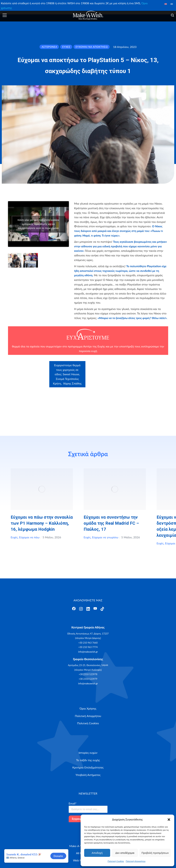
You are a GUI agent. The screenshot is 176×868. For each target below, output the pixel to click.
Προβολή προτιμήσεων (155, 853)
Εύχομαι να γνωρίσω (105, 537)
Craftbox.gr (151, 368)
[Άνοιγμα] (5, 15)
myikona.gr (140, 386)
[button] (169, 820)
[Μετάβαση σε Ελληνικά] (172, 4)
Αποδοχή (97, 853)
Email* (73, 803)
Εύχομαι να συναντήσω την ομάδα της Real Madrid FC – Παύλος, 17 (111, 523)
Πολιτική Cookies (116, 861)
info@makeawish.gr (88, 652)
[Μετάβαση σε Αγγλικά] (166, 4)
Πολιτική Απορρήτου (136, 861)
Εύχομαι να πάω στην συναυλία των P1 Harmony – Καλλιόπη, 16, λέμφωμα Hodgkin (42, 523)
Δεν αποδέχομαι (125, 853)
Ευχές (14, 537)
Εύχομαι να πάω (29, 537)
